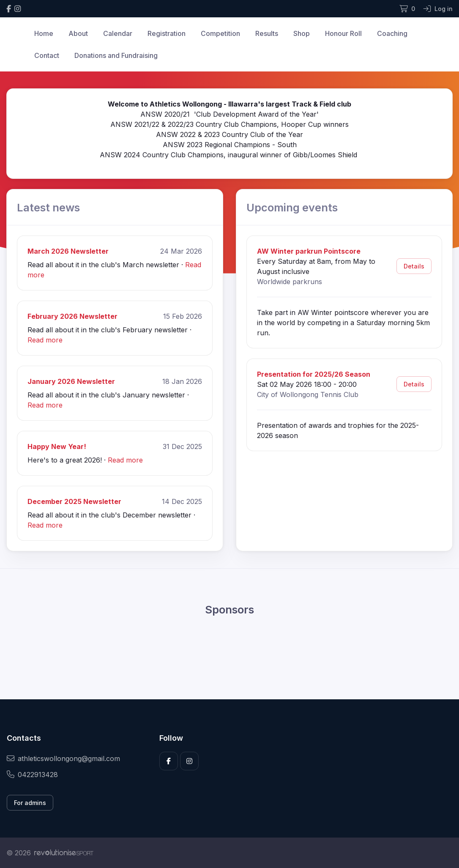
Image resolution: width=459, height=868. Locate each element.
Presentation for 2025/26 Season (314, 374)
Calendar (118, 33)
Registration (167, 33)
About (78, 33)
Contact (47, 55)
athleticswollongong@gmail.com (63, 758)
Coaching (392, 33)
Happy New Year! (57, 446)
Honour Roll (343, 33)
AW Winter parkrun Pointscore (309, 251)
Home (44, 33)
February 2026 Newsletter (72, 316)
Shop (302, 33)
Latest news (48, 207)
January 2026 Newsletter (71, 381)
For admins (30, 803)
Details (414, 266)
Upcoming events (292, 207)
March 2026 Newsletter (68, 251)
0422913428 (32, 775)
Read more (45, 340)
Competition (220, 33)
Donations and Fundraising (116, 55)
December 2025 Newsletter (74, 501)
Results (267, 33)
